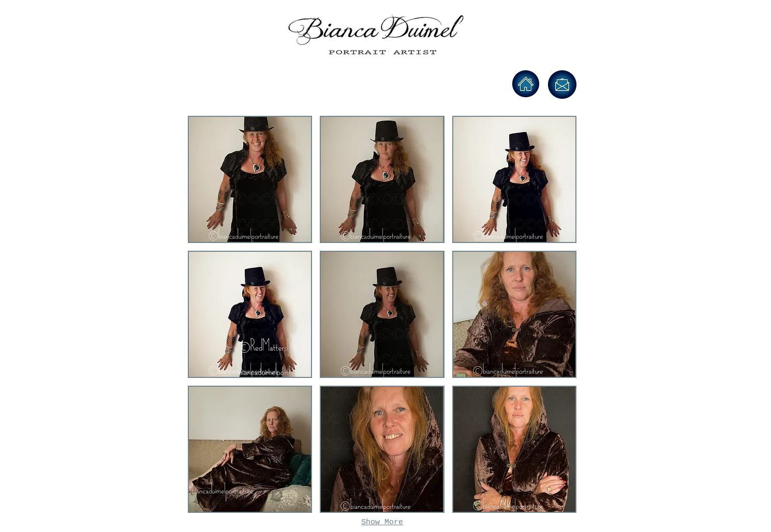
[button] (250, 179)
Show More (382, 522)
